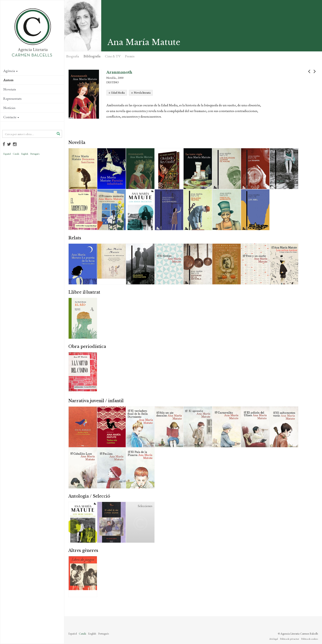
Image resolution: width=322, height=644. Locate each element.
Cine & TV (113, 56)
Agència (10, 71)
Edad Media (118, 93)
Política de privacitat (289, 639)
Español (7, 154)
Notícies (9, 108)
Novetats (10, 89)
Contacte (11, 117)
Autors (8, 80)
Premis (130, 56)
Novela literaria (142, 93)
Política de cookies (309, 639)
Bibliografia (92, 56)
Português (35, 154)
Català (16, 154)
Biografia (73, 56)
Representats (12, 98)
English (25, 154)
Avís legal (274, 639)
